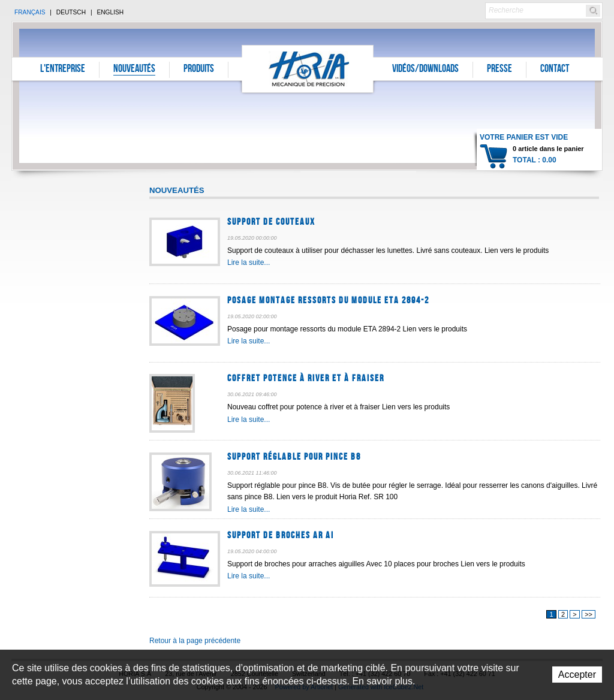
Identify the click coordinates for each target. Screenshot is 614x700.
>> (589, 614)
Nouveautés (134, 70)
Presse (499, 70)
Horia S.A (308, 69)
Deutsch (71, 12)
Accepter (577, 675)
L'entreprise (63, 70)
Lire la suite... (249, 262)
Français (30, 12)
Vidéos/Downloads (425, 70)
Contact (555, 70)
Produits (199, 70)
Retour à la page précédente (195, 641)
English (110, 12)
